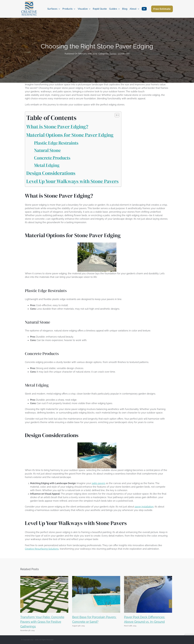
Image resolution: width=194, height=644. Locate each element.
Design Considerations (51, 173)
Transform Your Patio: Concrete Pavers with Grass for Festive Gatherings (42, 622)
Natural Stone (47, 150)
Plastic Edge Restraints (56, 143)
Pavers (113, 54)
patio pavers (98, 483)
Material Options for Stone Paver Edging (70, 135)
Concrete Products (52, 158)
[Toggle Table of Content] (116, 115)
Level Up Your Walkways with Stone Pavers (72, 181)
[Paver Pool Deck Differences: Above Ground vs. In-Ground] (148, 577)
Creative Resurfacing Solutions (42, 549)
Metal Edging (47, 165)
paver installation (144, 507)
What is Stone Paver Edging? (57, 127)
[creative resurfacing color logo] (29, 1)
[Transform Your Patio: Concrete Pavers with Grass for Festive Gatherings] (44, 577)
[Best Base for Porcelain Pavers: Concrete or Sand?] (96, 577)
